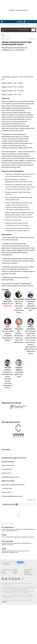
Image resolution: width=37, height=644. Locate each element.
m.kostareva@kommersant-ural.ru (12, 496)
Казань (4, 91)
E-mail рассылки (28, 575)
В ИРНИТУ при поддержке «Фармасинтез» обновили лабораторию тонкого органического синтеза (18, 530)
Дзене (15, 504)
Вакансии (15, 571)
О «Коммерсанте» (6, 570)
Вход (29, 22)
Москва (4, 94)
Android (15, 573)
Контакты (4, 573)
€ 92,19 (14, 25)
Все (12, 523)
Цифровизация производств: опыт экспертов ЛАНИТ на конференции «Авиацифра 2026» (16, 552)
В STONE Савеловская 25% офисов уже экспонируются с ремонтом (18, 537)
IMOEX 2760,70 (25, 25)
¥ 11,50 (19, 25)
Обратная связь (28, 570)
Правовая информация (28, 572)
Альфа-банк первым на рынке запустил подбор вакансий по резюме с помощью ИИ (16, 544)
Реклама (15, 570)
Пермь (4, 83)
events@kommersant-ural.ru (10, 477)
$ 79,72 (9, 25)
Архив (3, 571)
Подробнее (4, 602)
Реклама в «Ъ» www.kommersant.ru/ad (19, 10)
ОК (33, 30)
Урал (3, 34)
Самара (4, 87)
